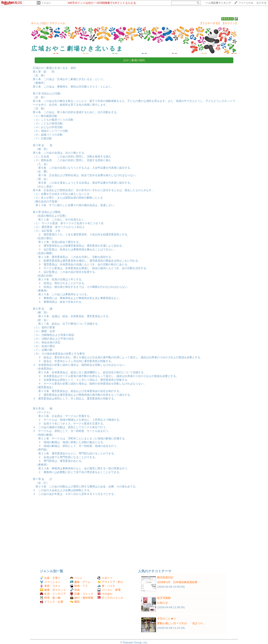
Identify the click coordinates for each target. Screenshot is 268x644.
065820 (227, 19)
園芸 (75, 602)
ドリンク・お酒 (51, 602)
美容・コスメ (50, 586)
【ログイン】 (230, 23)
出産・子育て (50, 578)
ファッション (50, 582)
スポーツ (105, 578)
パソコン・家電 (109, 590)
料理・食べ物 (50, 598)
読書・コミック (82, 594)
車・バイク (106, 586)
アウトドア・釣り (110, 582)
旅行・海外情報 (82, 598)
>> (218, 3)
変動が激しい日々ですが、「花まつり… (181, 623)
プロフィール (57, 23)
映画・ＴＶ (79, 586)
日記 (44, 23)
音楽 (75, 590)
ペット (76, 578)
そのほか (46, 3)
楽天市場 (261, 3)
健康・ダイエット (53, 590)
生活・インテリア (53, 594)
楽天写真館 (164, 598)
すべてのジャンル (110, 598)
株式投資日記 (165, 577)
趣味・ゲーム (80, 582)
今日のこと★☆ (167, 619)
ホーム (35, 23)
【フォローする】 (210, 23)
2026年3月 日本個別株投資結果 (177, 582)
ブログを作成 (246, 3)
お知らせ (163, 603)
